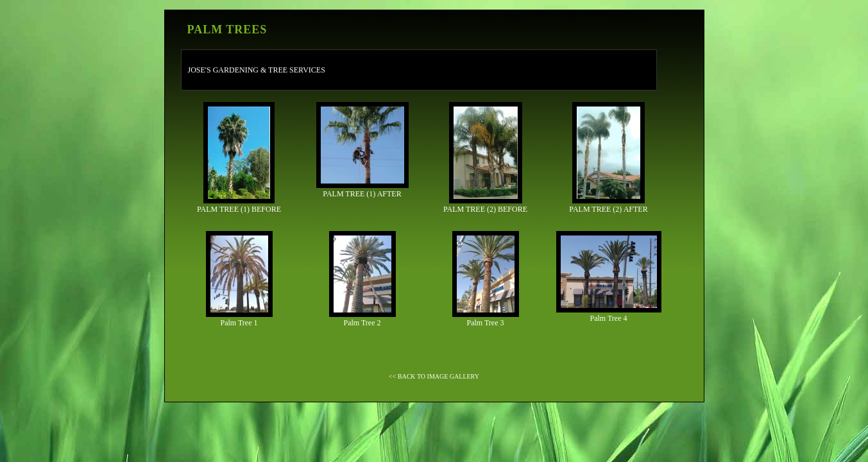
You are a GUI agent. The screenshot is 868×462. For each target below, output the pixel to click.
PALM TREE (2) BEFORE (485, 158)
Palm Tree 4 (609, 277)
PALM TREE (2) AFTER (608, 158)
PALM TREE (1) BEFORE (239, 158)
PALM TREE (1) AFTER (362, 150)
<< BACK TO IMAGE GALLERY (434, 376)
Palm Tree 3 (486, 279)
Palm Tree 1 (239, 279)
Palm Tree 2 (362, 279)
